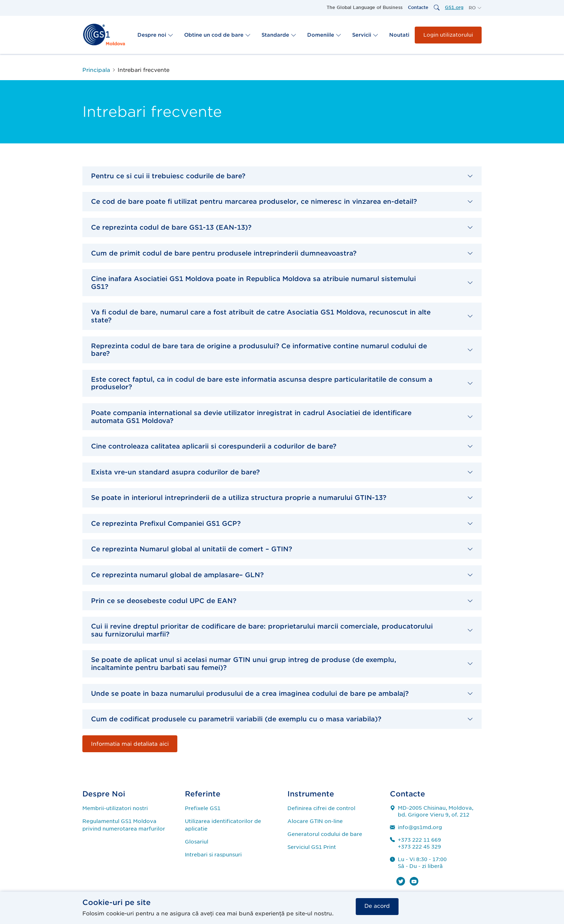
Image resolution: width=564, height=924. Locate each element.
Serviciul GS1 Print (312, 847)
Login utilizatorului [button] (448, 35)
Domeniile (324, 35)
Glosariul (197, 842)
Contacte (418, 7)
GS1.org (454, 7)
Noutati (399, 35)
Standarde (279, 35)
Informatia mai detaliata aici (130, 744)
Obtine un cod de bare (217, 35)
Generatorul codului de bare (325, 834)
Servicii (365, 35)
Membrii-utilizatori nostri (115, 808)
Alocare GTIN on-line (315, 821)
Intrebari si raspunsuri (213, 855)
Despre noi (155, 35)
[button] (475, 8)
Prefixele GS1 (203, 808)
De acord (377, 906)
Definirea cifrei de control (321, 808)
